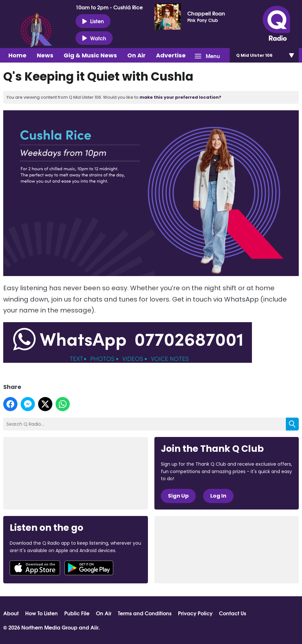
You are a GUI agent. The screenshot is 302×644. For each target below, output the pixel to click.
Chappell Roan (206, 13)
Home (17, 55)
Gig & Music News (90, 55)
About (11, 613)
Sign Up (178, 496)
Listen (93, 21)
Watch (94, 38)
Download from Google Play (89, 568)
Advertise (171, 55)
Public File (77, 613)
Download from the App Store (35, 568)
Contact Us (233, 613)
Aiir (94, 627)
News (45, 55)
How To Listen (42, 613)
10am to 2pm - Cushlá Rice (109, 7)
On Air (136, 55)
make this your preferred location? (180, 97)
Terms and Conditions (145, 613)
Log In (218, 496)
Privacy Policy (195, 613)
